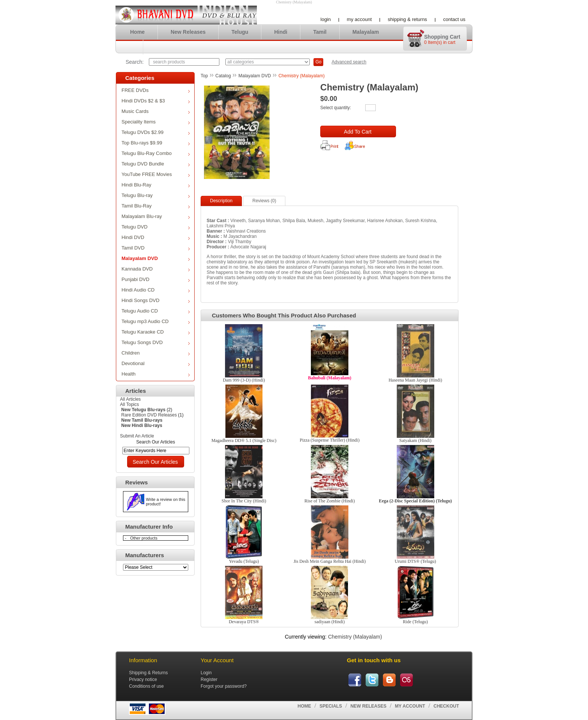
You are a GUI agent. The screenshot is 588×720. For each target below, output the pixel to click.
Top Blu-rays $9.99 (156, 143)
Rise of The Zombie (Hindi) (330, 501)
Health (156, 374)
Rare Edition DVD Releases (149, 415)
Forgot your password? (224, 686)
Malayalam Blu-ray (156, 216)
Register (209, 679)
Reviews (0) (264, 201)
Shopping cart (442, 37)
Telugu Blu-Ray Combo (156, 153)
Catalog (223, 76)
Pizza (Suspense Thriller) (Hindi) (329, 440)
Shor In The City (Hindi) (244, 501)
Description (221, 201)
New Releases (188, 32)
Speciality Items (156, 122)
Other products (144, 538)
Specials (331, 706)
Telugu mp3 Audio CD (156, 321)
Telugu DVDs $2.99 (156, 132)
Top (204, 76)
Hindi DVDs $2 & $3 (156, 101)
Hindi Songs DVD (156, 300)
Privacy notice (143, 679)
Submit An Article (137, 436)
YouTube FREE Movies (156, 174)
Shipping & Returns (407, 19)
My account (359, 19)
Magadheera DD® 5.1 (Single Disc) (244, 440)
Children (156, 353)
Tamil (320, 32)
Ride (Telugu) (415, 622)
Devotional (156, 363)
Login (326, 19)
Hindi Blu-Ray (156, 185)
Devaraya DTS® (244, 622)
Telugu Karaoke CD (156, 332)
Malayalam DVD (156, 258)
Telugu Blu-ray (156, 195)
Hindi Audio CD (156, 290)
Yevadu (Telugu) (244, 561)
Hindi (281, 32)
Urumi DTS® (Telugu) (415, 561)
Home (137, 32)
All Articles (130, 399)
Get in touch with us (374, 660)
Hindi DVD (156, 237)
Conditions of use (146, 686)
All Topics (129, 404)
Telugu (240, 32)
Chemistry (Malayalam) (301, 76)
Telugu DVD (156, 227)
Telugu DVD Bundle (156, 164)
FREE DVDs (156, 90)
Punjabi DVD (156, 279)
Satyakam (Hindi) (415, 440)
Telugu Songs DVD (156, 342)
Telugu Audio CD (156, 311)
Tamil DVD (156, 248)
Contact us (454, 19)
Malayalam (366, 32)
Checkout (446, 706)
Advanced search (349, 62)
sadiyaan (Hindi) (330, 622)
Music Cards (156, 111)
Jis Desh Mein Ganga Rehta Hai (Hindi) (330, 561)
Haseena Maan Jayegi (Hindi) (415, 380)
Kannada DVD (156, 269)
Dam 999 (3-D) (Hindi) (244, 380)
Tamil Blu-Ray (156, 206)
